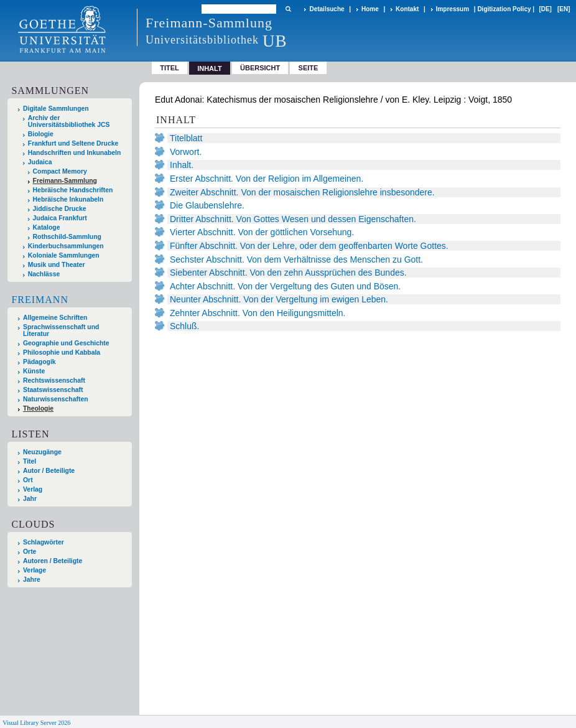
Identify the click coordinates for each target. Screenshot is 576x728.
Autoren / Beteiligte (53, 561)
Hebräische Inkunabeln (68, 199)
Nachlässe (44, 274)
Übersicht (260, 68)
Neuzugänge (42, 452)
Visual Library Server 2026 (36, 723)
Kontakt (407, 9)
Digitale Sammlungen (56, 109)
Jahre (32, 580)
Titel (170, 68)
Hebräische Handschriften (73, 190)
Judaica (40, 162)
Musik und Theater (57, 265)
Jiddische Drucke (60, 209)
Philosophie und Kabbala (62, 352)
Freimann (40, 300)
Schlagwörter (44, 542)
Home (370, 9)
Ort (28, 480)
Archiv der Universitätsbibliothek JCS (69, 121)
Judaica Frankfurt (60, 218)
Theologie (38, 408)
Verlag (33, 489)
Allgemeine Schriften (55, 318)
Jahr (30, 499)
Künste (34, 371)
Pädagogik (39, 362)
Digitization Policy (504, 9)
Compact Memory (60, 171)
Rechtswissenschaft (54, 380)
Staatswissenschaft (53, 390)
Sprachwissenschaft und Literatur (61, 330)
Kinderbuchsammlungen (66, 246)
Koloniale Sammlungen (64, 255)
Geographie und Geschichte (66, 343)
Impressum (453, 9)
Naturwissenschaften (56, 399)
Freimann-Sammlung (65, 181)
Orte (30, 552)
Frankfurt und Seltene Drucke (73, 143)
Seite (309, 68)
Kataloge (47, 227)
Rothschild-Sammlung (67, 237)
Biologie (41, 134)
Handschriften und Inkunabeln (75, 153)
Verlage (35, 570)
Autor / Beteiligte (49, 471)
